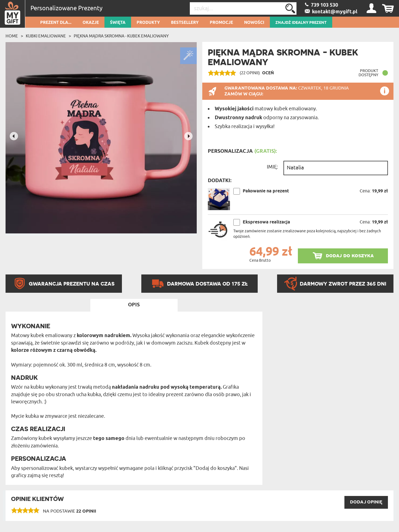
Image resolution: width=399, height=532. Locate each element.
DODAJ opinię (366, 502)
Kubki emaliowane (46, 36)
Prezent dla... (56, 23)
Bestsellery (185, 23)
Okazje (91, 23)
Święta (118, 23)
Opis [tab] (134, 305)
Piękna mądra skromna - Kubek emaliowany (121, 36)
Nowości (254, 23)
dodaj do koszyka (350, 255)
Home (12, 36)
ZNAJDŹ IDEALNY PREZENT (301, 23)
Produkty (148, 23)
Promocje (221, 23)
